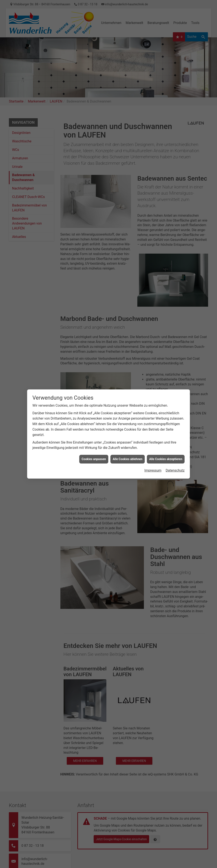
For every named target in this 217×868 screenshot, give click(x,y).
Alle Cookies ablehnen (128, 424)
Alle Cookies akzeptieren (166, 424)
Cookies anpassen (94, 424)
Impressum (153, 435)
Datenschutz (175, 435)
